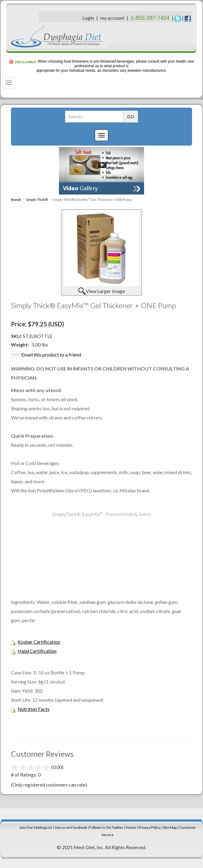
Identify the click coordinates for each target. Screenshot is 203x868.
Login (88, 18)
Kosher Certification (39, 642)
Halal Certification (37, 651)
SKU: (17, 336)
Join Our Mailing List (36, 827)
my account (112, 18)
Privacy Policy (150, 827)
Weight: (20, 344)
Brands (16, 200)
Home (131, 827)
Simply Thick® (37, 200)
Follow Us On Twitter (106, 827)
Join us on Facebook (71, 827)
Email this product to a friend (51, 355)
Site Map (170, 827)
